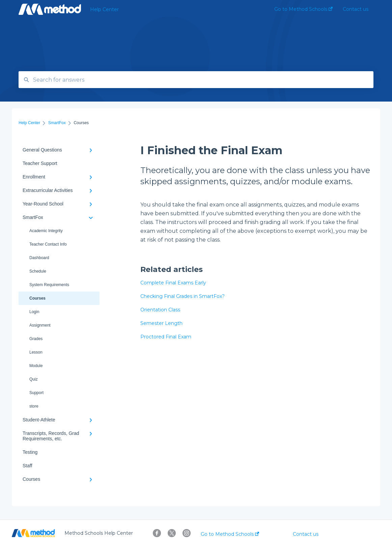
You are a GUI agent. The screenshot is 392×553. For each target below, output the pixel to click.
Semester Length (161, 323)
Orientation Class (160, 310)
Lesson (36, 352)
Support (36, 393)
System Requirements (49, 285)
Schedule (38, 271)
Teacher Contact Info (48, 244)
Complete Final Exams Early (173, 283)
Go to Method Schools (230, 534)
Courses (37, 298)
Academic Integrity (46, 231)
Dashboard (39, 258)
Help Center (104, 9)
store (34, 406)
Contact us (306, 534)
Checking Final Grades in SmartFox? (183, 296)
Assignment (40, 325)
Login (34, 312)
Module (36, 366)
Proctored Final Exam (166, 337)
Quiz (34, 379)
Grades (36, 339)
